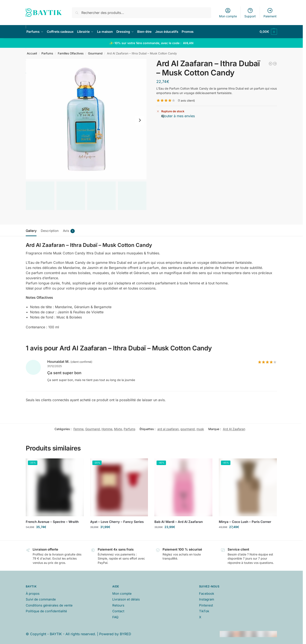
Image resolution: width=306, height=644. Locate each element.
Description (50, 231)
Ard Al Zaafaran (234, 429)
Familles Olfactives (71, 53)
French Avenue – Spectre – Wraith (52, 522)
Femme (78, 429)
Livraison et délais (126, 599)
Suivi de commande (41, 599)
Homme (107, 429)
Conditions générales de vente (49, 605)
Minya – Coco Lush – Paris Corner (245, 522)
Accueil (32, 53)
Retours (118, 605)
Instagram (207, 599)
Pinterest (206, 605)
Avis (69, 231)
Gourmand (95, 53)
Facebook (207, 594)
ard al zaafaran (168, 429)
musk (200, 429)
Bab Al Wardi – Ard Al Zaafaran (179, 522)
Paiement (270, 13)
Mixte (118, 429)
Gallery (31, 231)
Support (250, 13)
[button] (268, 32)
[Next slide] (140, 120)
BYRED (126, 634)
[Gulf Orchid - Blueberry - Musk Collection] (275, 64)
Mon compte (228, 13)
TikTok (204, 611)
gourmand (188, 429)
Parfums (47, 53)
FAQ (115, 617)
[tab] (32, 230)
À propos (33, 594)
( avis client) (186, 101)
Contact (118, 611)
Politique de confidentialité (46, 611)
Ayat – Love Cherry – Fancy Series (117, 522)
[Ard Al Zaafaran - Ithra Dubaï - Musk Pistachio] (271, 64)
